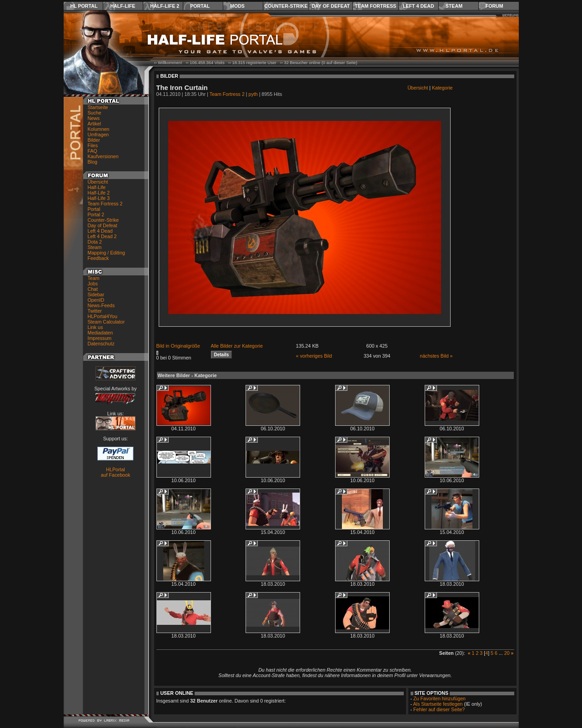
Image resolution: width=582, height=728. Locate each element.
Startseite (98, 107)
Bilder (94, 140)
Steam (454, 6)
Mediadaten (100, 333)
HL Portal (84, 6)
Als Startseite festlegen (438, 704)
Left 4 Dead (419, 6)
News (94, 118)
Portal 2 (96, 214)
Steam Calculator (106, 322)
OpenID (96, 300)
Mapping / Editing (106, 253)
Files (93, 145)
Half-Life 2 (165, 6)
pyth (253, 94)
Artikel (95, 124)
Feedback (98, 258)
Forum (494, 6)
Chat (93, 289)
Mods (237, 6)
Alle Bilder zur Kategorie (237, 346)
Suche (95, 113)
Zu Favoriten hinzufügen (439, 698)
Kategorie (442, 88)
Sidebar (96, 294)
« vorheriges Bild (314, 356)
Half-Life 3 (99, 198)
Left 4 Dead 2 (102, 236)
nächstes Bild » (436, 356)
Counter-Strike (286, 6)
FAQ (93, 151)
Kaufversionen (103, 156)
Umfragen (98, 135)
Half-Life (123, 6)
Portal (200, 6)
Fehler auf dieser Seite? (439, 709)
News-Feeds (101, 305)
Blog (93, 162)
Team (94, 278)
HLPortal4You (103, 316)
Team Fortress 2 (105, 204)
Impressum (100, 338)
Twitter (95, 311)
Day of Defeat (331, 6)
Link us (95, 327)
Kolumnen (99, 129)
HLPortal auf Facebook (116, 472)
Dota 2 (95, 242)
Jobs (93, 284)
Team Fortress (375, 6)
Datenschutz (101, 344)
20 (507, 653)
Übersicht (98, 182)
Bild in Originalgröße (178, 346)
